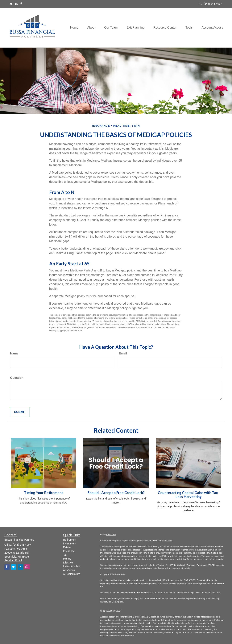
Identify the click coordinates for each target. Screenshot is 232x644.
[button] (88, 27)
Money (67, 559)
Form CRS (111, 535)
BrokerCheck (166, 541)
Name (14, 353)
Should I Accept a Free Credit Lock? (116, 493)
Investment (70, 543)
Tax (65, 555)
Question (17, 378)
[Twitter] (11, 4)
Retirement (70, 540)
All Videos (69, 570)
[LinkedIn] (16, 4)
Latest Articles (71, 566)
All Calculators (72, 574)
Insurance (69, 551)
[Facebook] (21, 4)
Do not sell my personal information (175, 568)
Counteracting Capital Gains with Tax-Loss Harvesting (188, 495)
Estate (67, 547)
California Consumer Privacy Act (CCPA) (196, 565)
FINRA (187, 580)
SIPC (193, 580)
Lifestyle (68, 563)
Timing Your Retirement (43, 493)
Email (123, 353)
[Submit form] (20, 412)
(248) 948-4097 (211, 4)
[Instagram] (27, 567)
